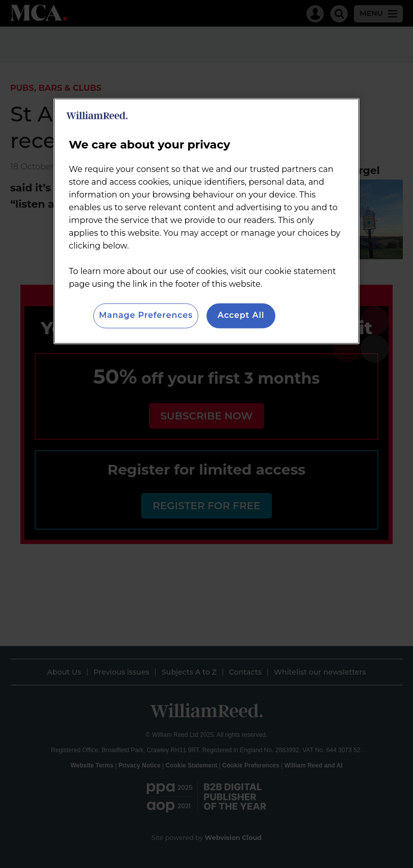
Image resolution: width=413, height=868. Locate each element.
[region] (206, 221)
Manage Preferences (146, 316)
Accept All (241, 316)
